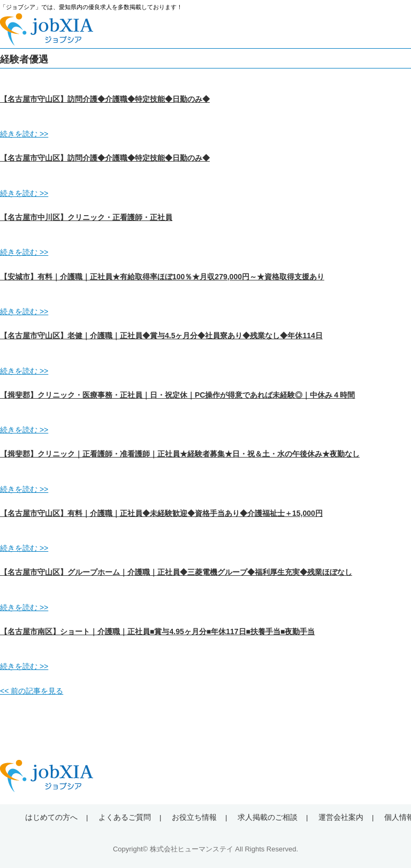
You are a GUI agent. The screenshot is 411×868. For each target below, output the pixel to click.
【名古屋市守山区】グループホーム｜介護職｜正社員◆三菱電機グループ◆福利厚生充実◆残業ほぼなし (176, 572)
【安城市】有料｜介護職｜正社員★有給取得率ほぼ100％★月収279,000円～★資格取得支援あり (162, 277)
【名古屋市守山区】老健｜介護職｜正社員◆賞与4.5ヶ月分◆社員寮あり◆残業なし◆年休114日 (161, 336)
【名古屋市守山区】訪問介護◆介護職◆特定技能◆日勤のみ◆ (105, 99)
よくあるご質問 (125, 817)
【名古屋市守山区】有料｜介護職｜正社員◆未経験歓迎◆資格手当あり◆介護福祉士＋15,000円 (161, 513)
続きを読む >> (24, 134)
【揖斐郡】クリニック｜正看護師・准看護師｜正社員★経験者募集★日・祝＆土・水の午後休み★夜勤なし (180, 454)
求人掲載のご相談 (268, 817)
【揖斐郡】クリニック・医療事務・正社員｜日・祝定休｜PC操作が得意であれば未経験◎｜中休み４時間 (177, 395)
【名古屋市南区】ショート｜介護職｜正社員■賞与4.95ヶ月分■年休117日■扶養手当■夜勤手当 (157, 631)
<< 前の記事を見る (32, 691)
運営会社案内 (341, 817)
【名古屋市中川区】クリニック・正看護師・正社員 (86, 217)
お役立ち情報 (194, 817)
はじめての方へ (51, 817)
